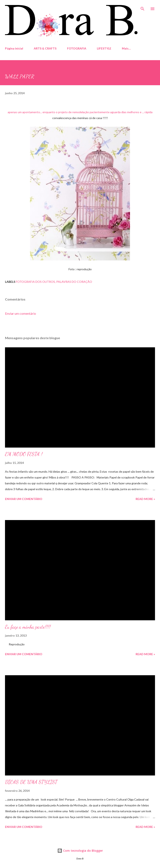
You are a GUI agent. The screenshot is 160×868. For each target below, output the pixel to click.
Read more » (145, 499)
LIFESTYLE (104, 48)
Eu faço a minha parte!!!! (28, 627)
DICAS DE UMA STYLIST (31, 782)
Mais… (126, 48)
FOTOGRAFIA (77, 48)
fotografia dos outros (35, 282)
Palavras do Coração (74, 282)
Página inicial (14, 48)
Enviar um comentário (21, 313)
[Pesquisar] (142, 8)
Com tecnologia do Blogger (80, 851)
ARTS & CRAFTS (45, 48)
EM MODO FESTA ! (24, 454)
